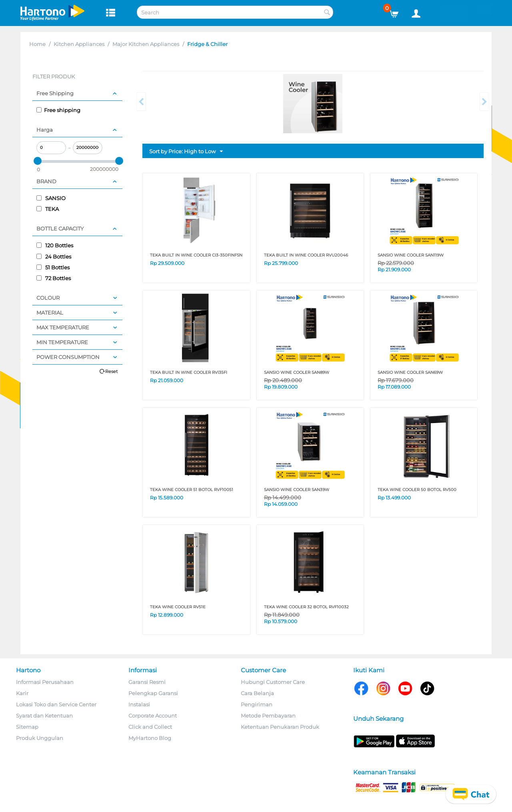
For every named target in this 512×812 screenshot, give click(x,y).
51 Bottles (53, 267)
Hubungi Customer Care (273, 682)
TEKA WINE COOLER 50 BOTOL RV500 (417, 490)
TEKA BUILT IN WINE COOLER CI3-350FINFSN (196, 255)
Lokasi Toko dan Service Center (56, 704)
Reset (111, 371)
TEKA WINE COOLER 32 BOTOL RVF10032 (306, 607)
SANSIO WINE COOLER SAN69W (410, 372)
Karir (22, 693)
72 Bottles (54, 278)
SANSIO (51, 198)
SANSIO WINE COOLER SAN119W (411, 255)
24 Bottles (54, 257)
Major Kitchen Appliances (146, 44)
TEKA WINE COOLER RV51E (178, 607)
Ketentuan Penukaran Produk (280, 727)
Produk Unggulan (40, 738)
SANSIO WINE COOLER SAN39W (297, 490)
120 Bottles (55, 245)
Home (37, 44)
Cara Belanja (257, 693)
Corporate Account (153, 716)
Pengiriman (257, 704)
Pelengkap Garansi (153, 693)
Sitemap (27, 727)
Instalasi (139, 704)
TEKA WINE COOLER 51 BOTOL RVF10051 (192, 490)
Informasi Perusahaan (45, 682)
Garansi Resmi (147, 682)
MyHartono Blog (150, 738)
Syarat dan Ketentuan (44, 716)
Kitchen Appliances (79, 44)
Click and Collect (150, 727)
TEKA (48, 209)
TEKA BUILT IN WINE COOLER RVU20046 (306, 255)
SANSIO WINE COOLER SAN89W (297, 372)
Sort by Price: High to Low (186, 152)
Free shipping (58, 110)
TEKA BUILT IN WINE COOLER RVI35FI (189, 372)
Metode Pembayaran (268, 716)
